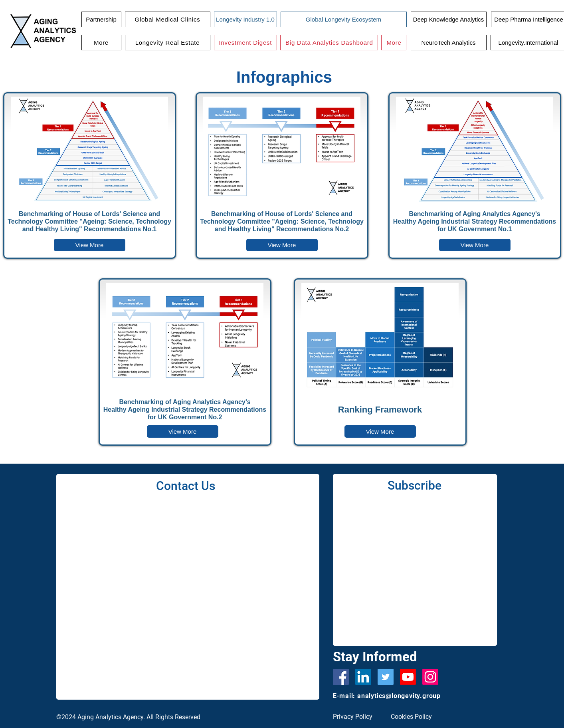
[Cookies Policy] (415, 717)
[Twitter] (386, 677)
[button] (168, 19)
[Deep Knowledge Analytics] (449, 19)
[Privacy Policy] (357, 717)
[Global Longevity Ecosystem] (344, 19)
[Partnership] (101, 19)
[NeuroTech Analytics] (449, 43)
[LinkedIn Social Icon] (363, 677)
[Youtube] (408, 677)
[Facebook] (341, 677)
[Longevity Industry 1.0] (245, 19)
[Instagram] (430, 677)
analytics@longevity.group (399, 696)
